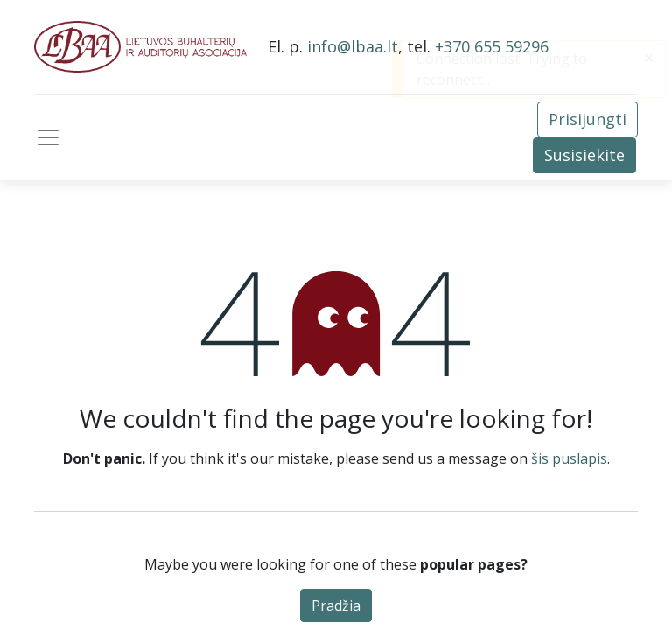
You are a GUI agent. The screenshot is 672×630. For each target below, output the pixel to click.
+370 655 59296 (492, 46)
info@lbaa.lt (353, 46)
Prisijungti (588, 119)
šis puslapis (569, 458)
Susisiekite (584, 155)
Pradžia (336, 605)
